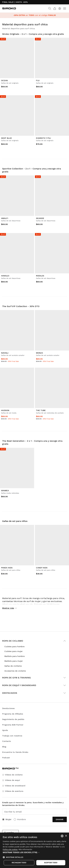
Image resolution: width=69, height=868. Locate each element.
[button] (34, 852)
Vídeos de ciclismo (12, 775)
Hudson (5, 410)
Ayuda (5, 730)
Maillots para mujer (14, 661)
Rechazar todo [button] (19, 863)
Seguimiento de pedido (13, 719)
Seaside (40, 218)
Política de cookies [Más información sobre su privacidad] (10, 849)
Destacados (34, 693)
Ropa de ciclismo (34, 641)
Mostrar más (9, 608)
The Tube (41, 410)
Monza (39, 353)
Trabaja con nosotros (12, 736)
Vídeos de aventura (13, 791)
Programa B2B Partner (13, 725)
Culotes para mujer (14, 651)
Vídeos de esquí (11, 780)
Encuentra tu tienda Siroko (15, 752)
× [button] (66, 836)
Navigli (5, 353)
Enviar (60, 819)
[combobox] (62, 836)
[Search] (50, 8)
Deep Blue (6, 138)
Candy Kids (42, 568)
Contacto (7, 741)
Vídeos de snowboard (14, 786)
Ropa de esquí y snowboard (34, 685)
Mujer (9, 819)
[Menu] (65, 8)
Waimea (5, 491)
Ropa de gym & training (34, 678)
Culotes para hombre (14, 646)
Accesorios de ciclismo (15, 671)
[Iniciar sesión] (60, 8)
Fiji (38, 80)
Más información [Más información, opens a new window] (25, 849)
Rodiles (40, 276)
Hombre (21, 819)
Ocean (4, 80)
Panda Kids (7, 568)
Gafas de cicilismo (13, 666)
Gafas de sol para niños (15, 521)
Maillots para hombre (15, 656)
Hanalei (5, 276)
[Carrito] (55, 8)
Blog (4, 747)
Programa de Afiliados (13, 714)
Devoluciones (8, 708)
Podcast (6, 758)
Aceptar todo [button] (51, 863)
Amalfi (5, 218)
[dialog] (34, 850)
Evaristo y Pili (43, 138)
